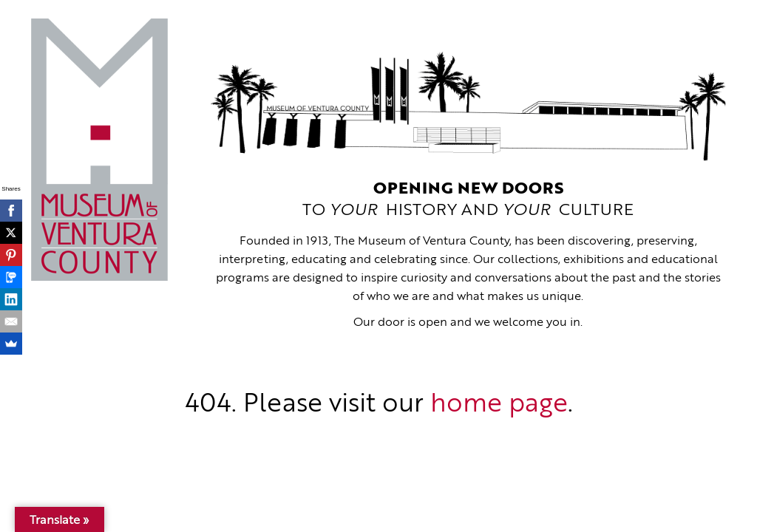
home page (499, 405)
